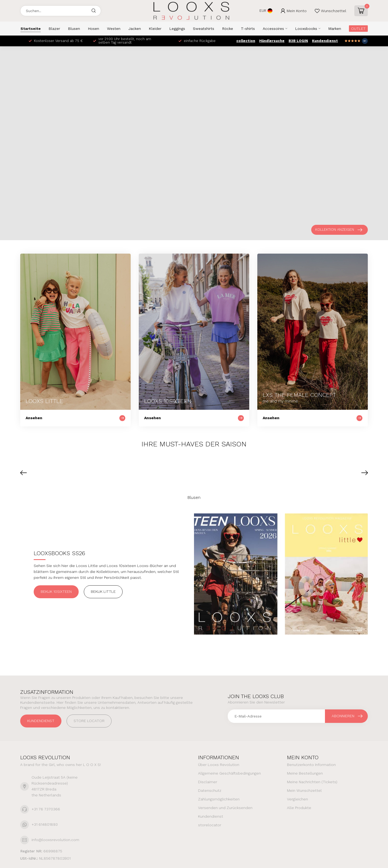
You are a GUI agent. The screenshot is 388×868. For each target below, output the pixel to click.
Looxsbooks (306, 29)
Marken (335, 29)
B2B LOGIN (298, 41)
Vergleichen (297, 799)
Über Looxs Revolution (219, 765)
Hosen (93, 29)
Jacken (135, 29)
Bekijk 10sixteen (56, 591)
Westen (114, 29)
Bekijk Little (103, 591)
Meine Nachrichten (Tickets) (312, 782)
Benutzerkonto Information (311, 765)
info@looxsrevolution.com (55, 840)
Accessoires (273, 29)
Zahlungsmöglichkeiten (219, 799)
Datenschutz (210, 790)
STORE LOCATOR (89, 721)
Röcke (228, 29)
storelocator (210, 825)
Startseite (31, 29)
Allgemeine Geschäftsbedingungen (229, 773)
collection (246, 41)
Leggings (177, 29)
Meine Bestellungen (305, 773)
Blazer (54, 29)
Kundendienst (325, 41)
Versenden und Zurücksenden (225, 808)
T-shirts (248, 29)
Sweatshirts (204, 29)
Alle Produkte (299, 808)
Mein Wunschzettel (304, 790)
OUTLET (358, 29)
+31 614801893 (45, 824)
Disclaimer (208, 782)
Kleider (155, 29)
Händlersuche (272, 41)
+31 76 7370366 (46, 809)
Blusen (74, 29)
